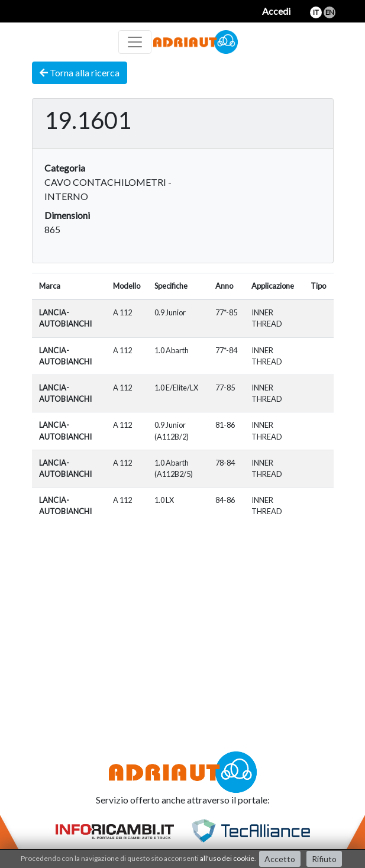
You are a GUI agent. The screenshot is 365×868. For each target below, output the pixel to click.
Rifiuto (324, 859)
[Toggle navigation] (135, 42)
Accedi (276, 11)
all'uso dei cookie (227, 858)
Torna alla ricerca (80, 72)
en (330, 12)
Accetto (280, 859)
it (316, 12)
